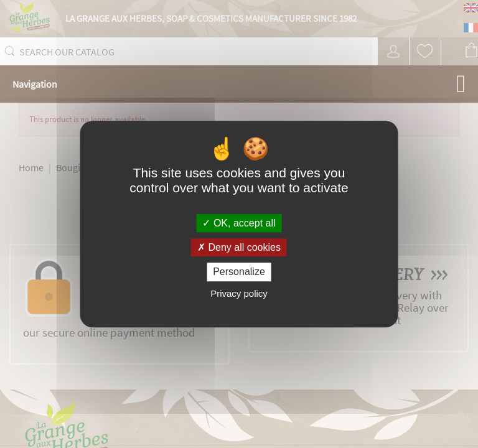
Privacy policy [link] (239, 293)
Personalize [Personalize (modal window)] (239, 272)
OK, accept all (239, 223)
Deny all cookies (239, 247)
